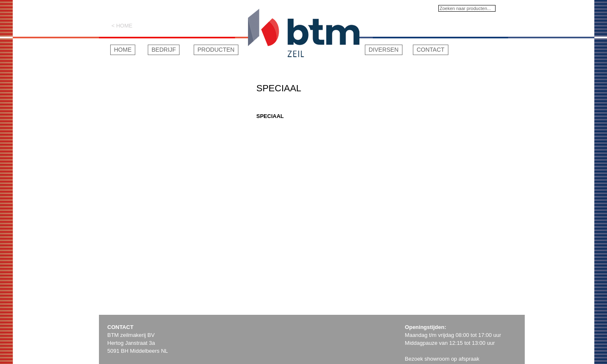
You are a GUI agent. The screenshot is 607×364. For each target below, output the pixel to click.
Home (123, 50)
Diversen (384, 50)
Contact (431, 50)
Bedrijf (164, 50)
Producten (216, 50)
